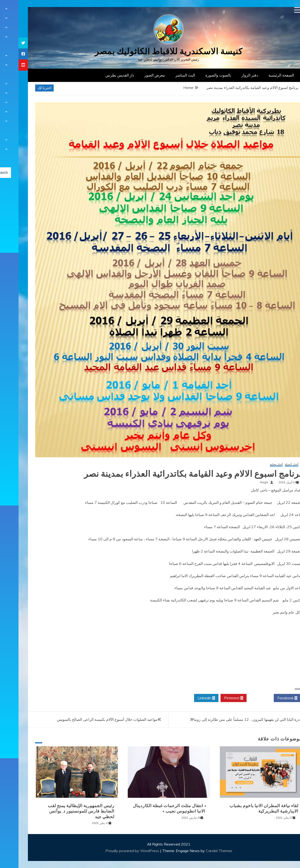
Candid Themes (201, 851)
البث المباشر (167, 75)
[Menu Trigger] (279, 10)
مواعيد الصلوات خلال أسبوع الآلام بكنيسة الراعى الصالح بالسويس (89, 719)
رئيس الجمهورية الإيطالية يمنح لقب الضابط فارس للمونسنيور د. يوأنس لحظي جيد (63, 811)
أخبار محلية (258, 464)
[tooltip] (5, 43)
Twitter (242, 698)
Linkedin (188, 698)
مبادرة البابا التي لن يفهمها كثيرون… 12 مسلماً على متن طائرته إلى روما (230, 719)
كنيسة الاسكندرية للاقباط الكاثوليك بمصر (150, 51)
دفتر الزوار (231, 75)
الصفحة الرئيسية (263, 75)
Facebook (269, 698)
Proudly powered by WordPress (114, 851)
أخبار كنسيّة (273, 464)
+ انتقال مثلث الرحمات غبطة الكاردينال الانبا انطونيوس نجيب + (151, 808)
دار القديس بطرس (101, 75)
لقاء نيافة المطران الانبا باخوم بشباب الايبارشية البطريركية (245, 808)
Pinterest (215, 698)
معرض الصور (136, 75)
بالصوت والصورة (200, 75)
